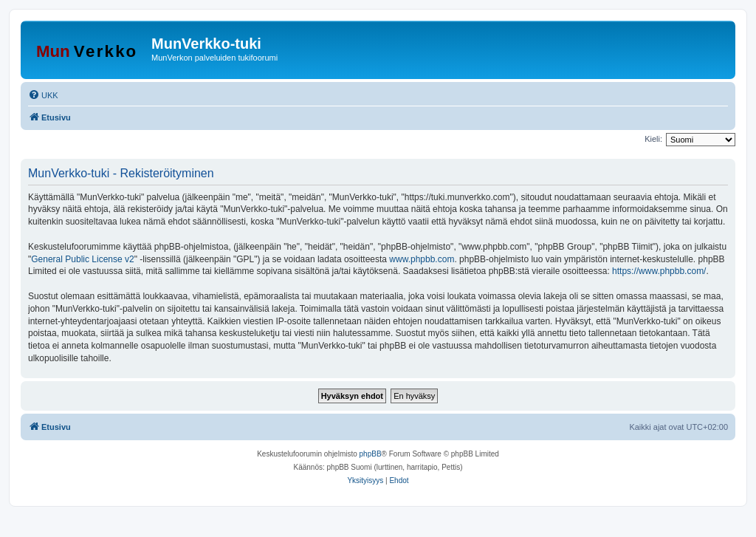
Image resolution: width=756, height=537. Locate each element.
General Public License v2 (82, 259)
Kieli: (653, 139)
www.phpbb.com (422, 259)
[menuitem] (43, 95)
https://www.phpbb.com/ (659, 271)
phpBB (371, 454)
